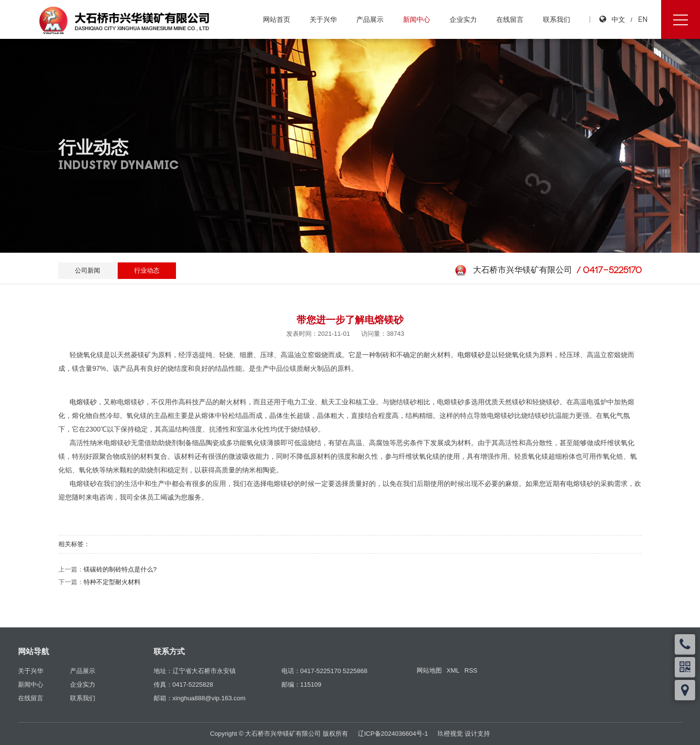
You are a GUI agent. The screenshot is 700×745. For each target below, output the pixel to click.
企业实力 (463, 19)
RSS (471, 670)
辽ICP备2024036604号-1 (393, 734)
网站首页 (277, 19)
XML (453, 670)
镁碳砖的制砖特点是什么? (120, 569)
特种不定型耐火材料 (112, 582)
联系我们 (557, 19)
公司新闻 (87, 270)
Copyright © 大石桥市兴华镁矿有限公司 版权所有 (279, 734)
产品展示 (370, 19)
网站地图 (429, 670)
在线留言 (510, 19)
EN (643, 19)
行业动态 (147, 270)
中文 (618, 19)
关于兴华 (323, 19)
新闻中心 (417, 19)
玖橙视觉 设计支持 (464, 734)
